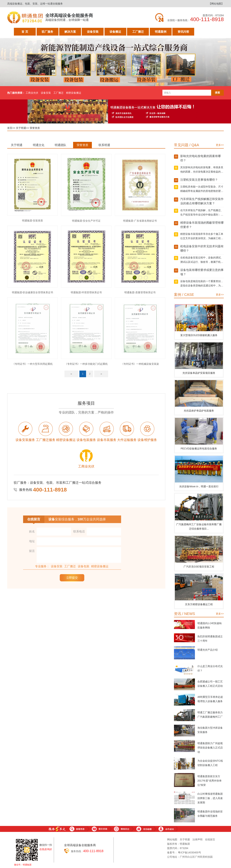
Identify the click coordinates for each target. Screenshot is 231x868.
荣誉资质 (35, 128)
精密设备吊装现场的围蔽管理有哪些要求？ (202, 225)
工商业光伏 (32, 93)
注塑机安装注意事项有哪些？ (199, 180)
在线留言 (210, 839)
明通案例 (161, 33)
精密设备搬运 (74, 93)
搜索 (217, 93)
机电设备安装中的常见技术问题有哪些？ (202, 248)
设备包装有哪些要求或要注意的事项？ (202, 272)
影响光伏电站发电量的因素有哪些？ (201, 158)
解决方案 (70, 33)
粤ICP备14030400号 (189, 852)
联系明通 (104, 145)
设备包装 (84, 566)
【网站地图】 (216, 4)
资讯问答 (183, 33)
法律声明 (197, 839)
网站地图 (172, 839)
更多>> (220, 145)
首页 (10, 128)
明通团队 (60, 145)
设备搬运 (115, 33)
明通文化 (39, 145)
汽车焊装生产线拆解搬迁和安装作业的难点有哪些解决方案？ (202, 201)
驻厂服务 (47, 33)
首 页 (25, 33)
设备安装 (93, 33)
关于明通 (206, 33)
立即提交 (72, 578)
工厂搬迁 (138, 33)
